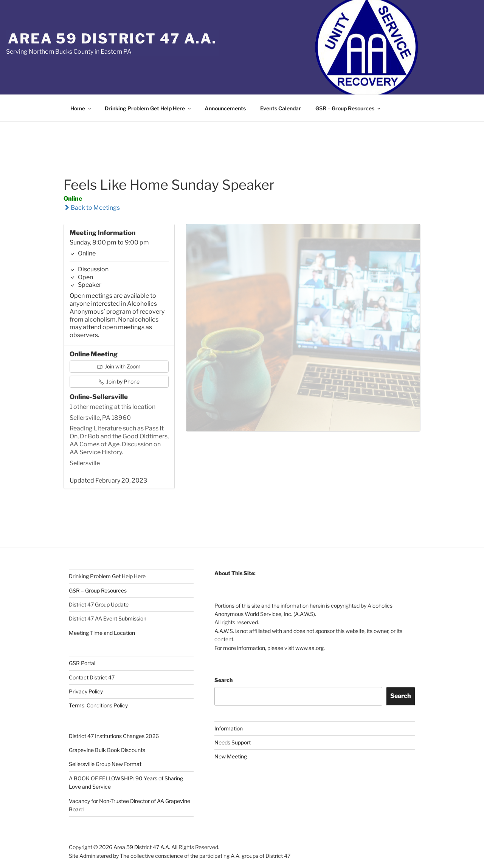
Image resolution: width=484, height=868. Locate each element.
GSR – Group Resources (348, 108)
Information (229, 728)
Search (223, 680)
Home (81, 108)
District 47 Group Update (99, 604)
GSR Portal (82, 663)
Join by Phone (119, 381)
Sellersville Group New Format (105, 764)
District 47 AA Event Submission (108, 618)
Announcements (225, 108)
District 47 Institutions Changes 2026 (114, 736)
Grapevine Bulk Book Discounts (107, 750)
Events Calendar (281, 108)
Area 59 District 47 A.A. (112, 39)
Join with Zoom (119, 366)
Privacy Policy (86, 691)
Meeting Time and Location (102, 633)
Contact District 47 (92, 677)
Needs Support (233, 742)
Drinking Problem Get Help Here (148, 108)
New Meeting (231, 756)
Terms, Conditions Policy (98, 705)
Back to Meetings (92, 208)
